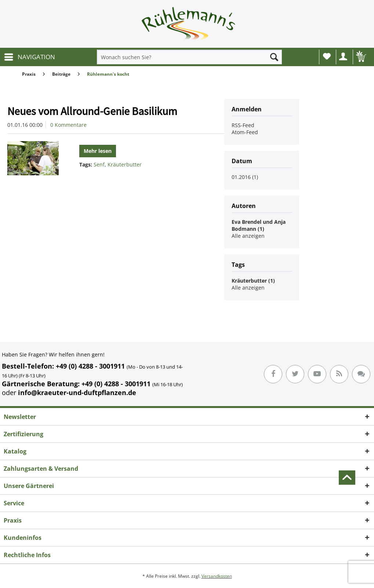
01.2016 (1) (245, 177)
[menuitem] (29, 57)
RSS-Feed (243, 125)
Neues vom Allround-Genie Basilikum (92, 111)
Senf (99, 164)
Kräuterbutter (125, 164)
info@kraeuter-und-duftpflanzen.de (77, 392)
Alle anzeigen (248, 236)
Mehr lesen (98, 151)
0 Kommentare (68, 125)
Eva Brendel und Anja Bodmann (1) (259, 225)
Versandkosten (217, 576)
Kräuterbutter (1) (253, 281)
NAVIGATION (30, 56)
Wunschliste (327, 56)
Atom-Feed (245, 132)
